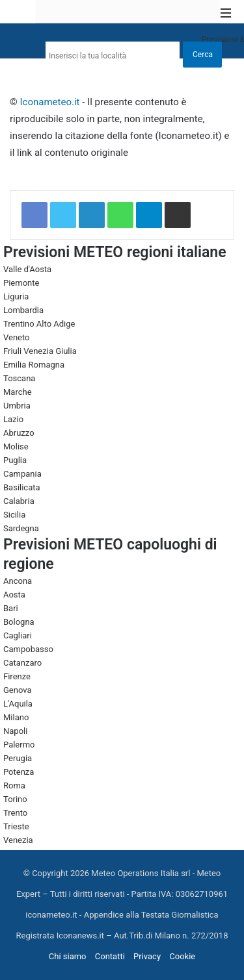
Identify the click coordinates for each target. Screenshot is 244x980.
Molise (16, 446)
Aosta (14, 595)
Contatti (110, 956)
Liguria (16, 296)
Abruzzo (19, 433)
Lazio (13, 419)
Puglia (15, 460)
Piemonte (21, 283)
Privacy (147, 956)
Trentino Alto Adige (39, 324)
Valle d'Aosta (27, 269)
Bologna (19, 622)
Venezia (18, 840)
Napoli (15, 731)
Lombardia (23, 310)
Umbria (17, 406)
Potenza (19, 772)
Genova (18, 690)
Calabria (19, 501)
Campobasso (28, 649)
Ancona (18, 581)
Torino (15, 799)
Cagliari (18, 635)
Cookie (182, 956)
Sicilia (14, 515)
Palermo (19, 745)
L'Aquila (18, 704)
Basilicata (22, 487)
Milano (16, 717)
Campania (22, 474)
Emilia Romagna (34, 365)
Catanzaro (22, 663)
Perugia (18, 758)
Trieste (16, 826)
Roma (14, 785)
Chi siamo (68, 956)
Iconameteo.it (50, 102)
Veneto (17, 337)
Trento (15, 813)
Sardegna (21, 528)
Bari (11, 608)
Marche (18, 392)
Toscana (19, 378)
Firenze (17, 676)
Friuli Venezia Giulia (40, 351)
